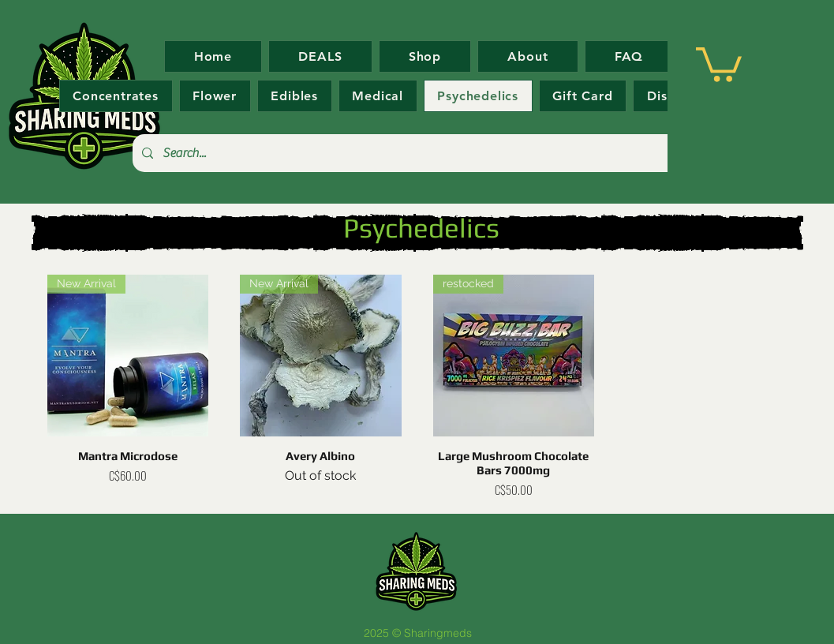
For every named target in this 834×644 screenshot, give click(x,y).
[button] (719, 63)
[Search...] (416, 153)
